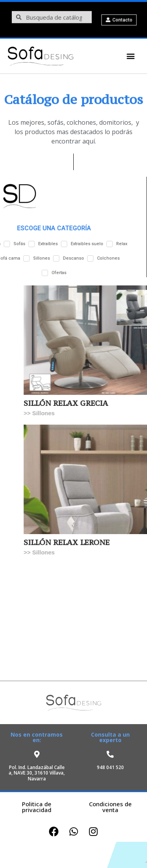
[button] (126, 56)
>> (40, 413)
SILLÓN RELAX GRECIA (77, 403)
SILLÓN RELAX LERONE (78, 542)
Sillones (55, 413)
